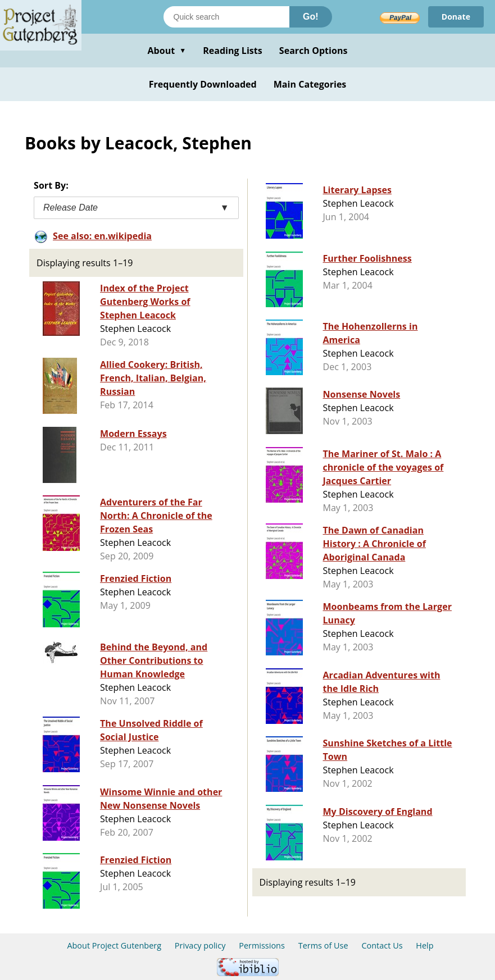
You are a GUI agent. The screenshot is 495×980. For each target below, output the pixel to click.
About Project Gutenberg (114, 945)
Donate (456, 17)
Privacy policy (200, 945)
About (167, 51)
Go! (311, 17)
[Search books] (226, 17)
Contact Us (382, 945)
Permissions (262, 945)
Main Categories (310, 84)
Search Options (314, 51)
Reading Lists (233, 51)
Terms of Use (323, 945)
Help (424, 945)
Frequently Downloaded (203, 84)
